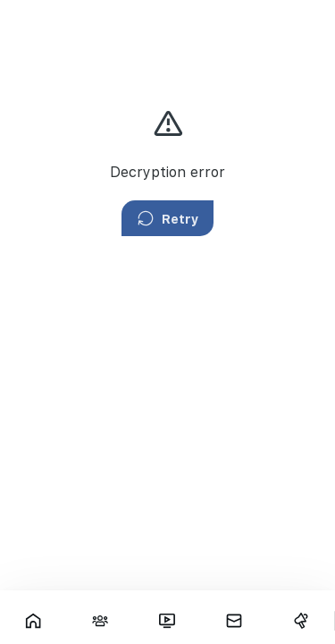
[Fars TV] (167, 621)
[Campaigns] (301, 621)
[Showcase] (33, 621)
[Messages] (234, 621)
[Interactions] (100, 621)
